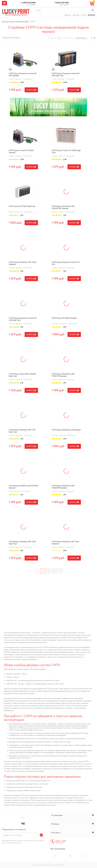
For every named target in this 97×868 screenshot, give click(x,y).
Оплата (84, 15)
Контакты (91, 15)
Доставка (76, 15)
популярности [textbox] (81, 38)
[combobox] (82, 38)
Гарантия (68, 15)
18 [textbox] (59, 38)
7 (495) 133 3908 (28, 3)
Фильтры (94, 38)
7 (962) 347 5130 (62, 3)
